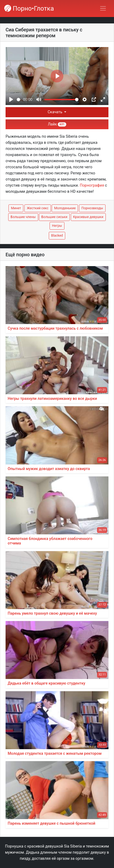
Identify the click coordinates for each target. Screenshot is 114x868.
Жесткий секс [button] (38, 208)
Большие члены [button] (23, 217)
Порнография (92, 185)
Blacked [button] (57, 235)
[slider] (19, 100)
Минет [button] (16, 208)
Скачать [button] (56, 112)
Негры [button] (57, 226)
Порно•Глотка (29, 9)
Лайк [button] (57, 124)
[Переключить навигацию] (103, 8)
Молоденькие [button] (65, 208)
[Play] (11, 99)
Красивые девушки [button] (88, 217)
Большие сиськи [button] (54, 217)
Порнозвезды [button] (92, 208)
